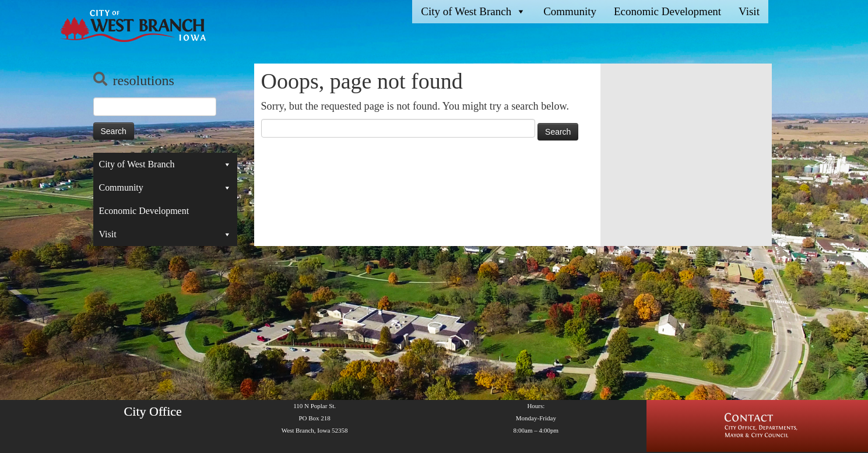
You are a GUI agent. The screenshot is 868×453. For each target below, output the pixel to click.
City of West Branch (473, 12)
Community (570, 11)
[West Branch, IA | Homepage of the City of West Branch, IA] (130, 26)
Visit (749, 11)
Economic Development (667, 11)
